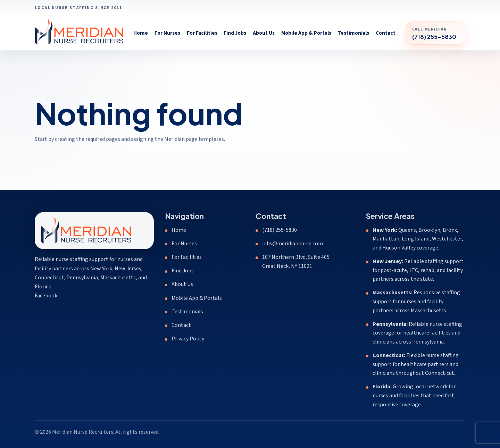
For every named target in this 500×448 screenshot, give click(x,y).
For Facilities (202, 33)
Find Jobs (235, 33)
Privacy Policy (188, 339)
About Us (264, 33)
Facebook (46, 296)
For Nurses (167, 33)
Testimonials (353, 33)
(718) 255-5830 (280, 230)
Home (141, 33)
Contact (386, 33)
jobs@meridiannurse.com (293, 244)
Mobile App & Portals (306, 33)
